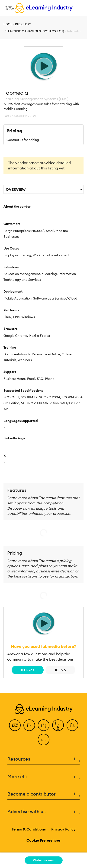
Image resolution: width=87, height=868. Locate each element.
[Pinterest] (72, 725)
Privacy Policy (63, 829)
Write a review (44, 860)
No (60, 670)
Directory (23, 24)
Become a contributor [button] (43, 794)
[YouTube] (58, 725)
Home (8, 24)
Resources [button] (43, 759)
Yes (28, 670)
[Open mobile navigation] (8, 8)
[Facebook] (15, 725)
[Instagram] (44, 740)
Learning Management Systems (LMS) (35, 31)
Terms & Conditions (29, 829)
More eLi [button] (43, 777)
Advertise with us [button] (43, 812)
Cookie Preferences (43, 840)
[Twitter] (29, 725)
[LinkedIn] (44, 725)
